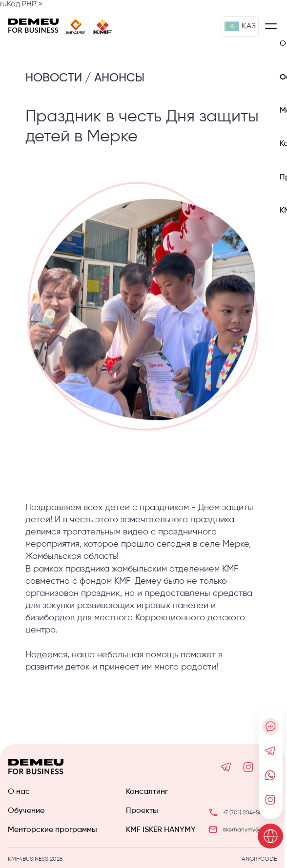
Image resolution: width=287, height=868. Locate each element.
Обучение (26, 811)
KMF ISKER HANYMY (161, 830)
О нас (19, 792)
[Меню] (271, 26)
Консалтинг (147, 792)
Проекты (142, 811)
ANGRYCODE (259, 859)
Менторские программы (52, 830)
